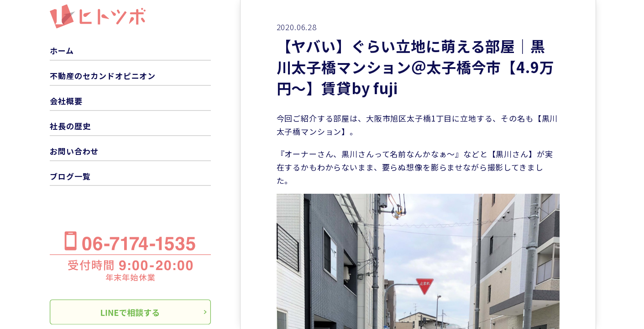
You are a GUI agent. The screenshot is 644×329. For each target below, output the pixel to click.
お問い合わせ (74, 151)
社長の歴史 (70, 126)
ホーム (62, 50)
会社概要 (66, 101)
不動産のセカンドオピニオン (103, 76)
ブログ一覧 (70, 176)
